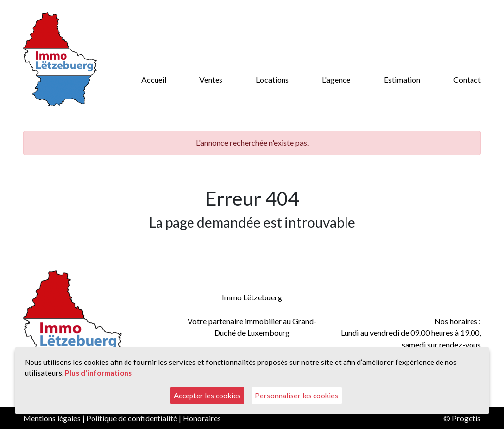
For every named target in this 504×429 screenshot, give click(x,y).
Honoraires (202, 418)
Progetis (466, 418)
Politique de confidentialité (132, 418)
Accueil (154, 80)
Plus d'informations (98, 373)
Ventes (211, 80)
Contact (467, 80)
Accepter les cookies (207, 396)
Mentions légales (52, 418)
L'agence (336, 80)
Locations (272, 80)
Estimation (402, 80)
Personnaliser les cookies (297, 396)
